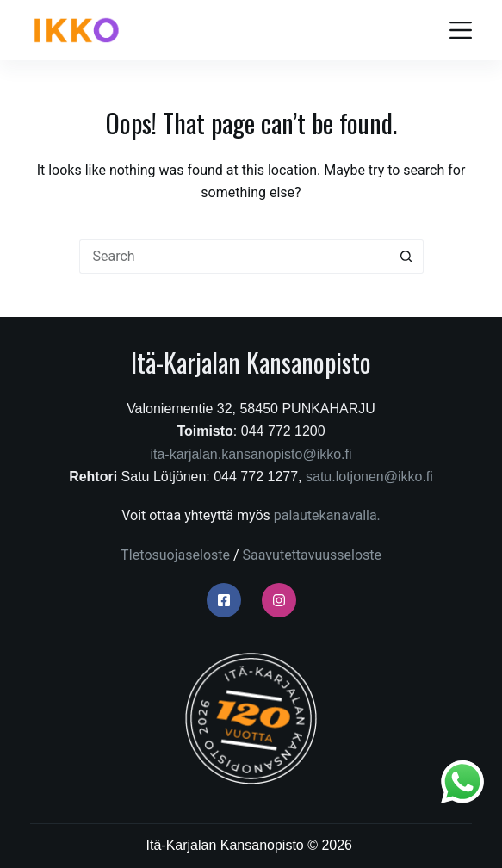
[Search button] (406, 257)
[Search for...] (234, 257)
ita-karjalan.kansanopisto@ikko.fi (251, 454)
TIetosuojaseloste (175, 555)
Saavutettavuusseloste (313, 555)
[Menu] (461, 30)
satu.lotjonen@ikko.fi (369, 477)
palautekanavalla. (327, 515)
